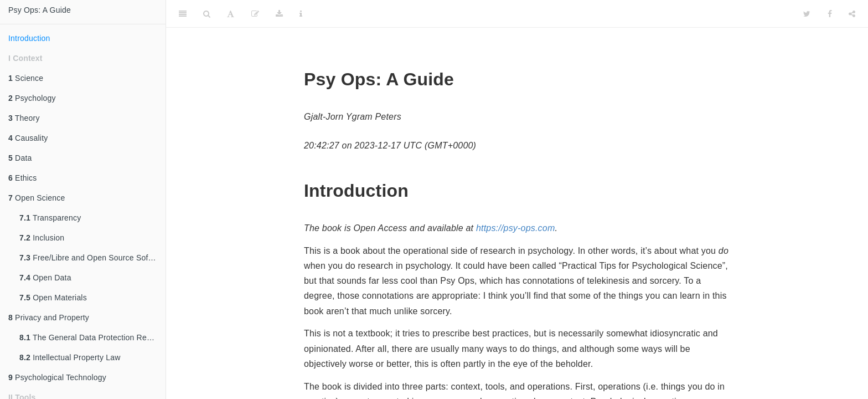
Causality (28, 138)
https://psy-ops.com (516, 228)
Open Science (37, 198)
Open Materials (53, 298)
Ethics (22, 178)
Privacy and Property (49, 318)
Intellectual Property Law (70, 357)
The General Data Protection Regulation (92, 337)
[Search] (207, 14)
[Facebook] (830, 14)
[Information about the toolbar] (301, 14)
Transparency (50, 218)
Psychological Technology (57, 377)
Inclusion (42, 238)
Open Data (45, 278)
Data (20, 158)
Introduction (29, 38)
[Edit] (255, 14)
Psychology (32, 98)
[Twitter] (807, 14)
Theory (24, 118)
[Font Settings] (231, 14)
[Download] (279, 14)
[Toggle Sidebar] (183, 14)
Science (26, 78)
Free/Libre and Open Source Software (92, 258)
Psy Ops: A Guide (40, 10)
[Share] (852, 14)
